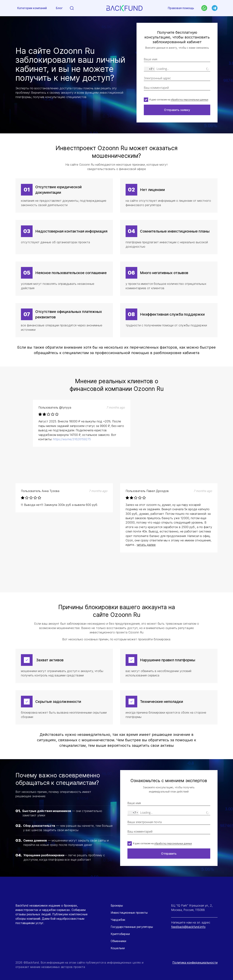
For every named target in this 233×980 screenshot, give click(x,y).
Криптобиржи (120, 934)
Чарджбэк (118, 920)
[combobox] (149, 69)
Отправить (169, 854)
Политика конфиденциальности (195, 963)
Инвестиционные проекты (129, 913)
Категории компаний (32, 8)
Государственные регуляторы (132, 927)
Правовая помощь (181, 8)
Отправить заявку (177, 110)
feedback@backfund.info (188, 927)
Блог (59, 8)
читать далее (146, 545)
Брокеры (117, 905)
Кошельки (118, 948)
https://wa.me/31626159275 (72, 439)
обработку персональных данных (189, 100)
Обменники (118, 941)
